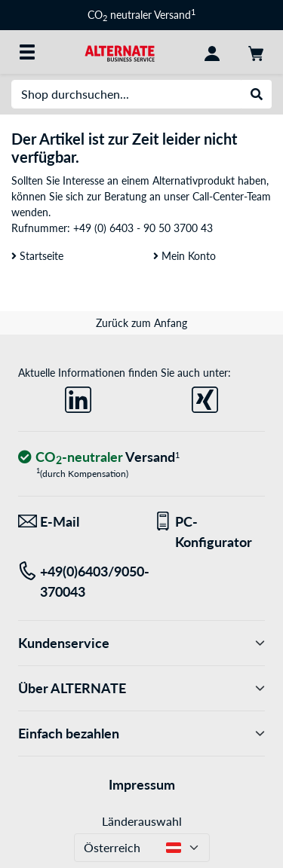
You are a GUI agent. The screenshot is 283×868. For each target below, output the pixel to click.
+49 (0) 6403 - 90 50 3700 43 (143, 228)
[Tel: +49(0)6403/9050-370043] (74, 582)
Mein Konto (185, 256)
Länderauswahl (142, 821)
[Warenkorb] (256, 52)
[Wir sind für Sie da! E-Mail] (74, 522)
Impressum (142, 784)
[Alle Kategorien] (27, 52)
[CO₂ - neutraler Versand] (99, 458)
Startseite (37, 256)
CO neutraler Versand (141, 15)
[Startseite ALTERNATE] (120, 52)
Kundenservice (141, 643)
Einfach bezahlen (141, 734)
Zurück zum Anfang (141, 323)
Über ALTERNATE (141, 688)
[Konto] (212, 52)
